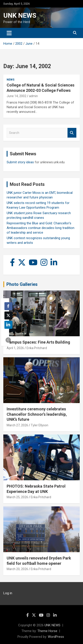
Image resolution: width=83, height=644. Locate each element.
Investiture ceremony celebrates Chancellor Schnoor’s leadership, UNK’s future (37, 414)
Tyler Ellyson (40, 425)
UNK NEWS (20, 15)
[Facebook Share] (8, 306)
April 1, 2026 (15, 348)
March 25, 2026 (17, 497)
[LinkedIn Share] (8, 325)
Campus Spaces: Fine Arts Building (38, 342)
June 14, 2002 (16, 96)
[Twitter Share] (8, 315)
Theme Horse (47, 631)
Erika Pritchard (37, 348)
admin (33, 96)
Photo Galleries (22, 284)
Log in (8, 593)
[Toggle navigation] (9, 33)
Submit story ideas (20, 162)
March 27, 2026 (17, 425)
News (11, 80)
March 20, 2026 (17, 569)
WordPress (56, 637)
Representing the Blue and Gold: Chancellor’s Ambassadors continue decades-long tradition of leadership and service (41, 228)
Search (72, 133)
